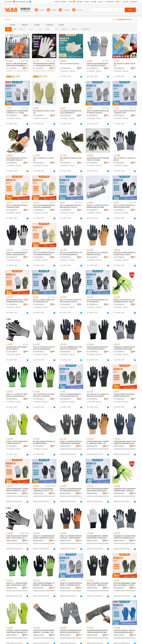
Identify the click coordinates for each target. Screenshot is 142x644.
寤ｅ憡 (27, 66)
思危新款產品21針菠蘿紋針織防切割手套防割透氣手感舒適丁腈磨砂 (124, 348)
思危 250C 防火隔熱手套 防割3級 (70, 64)
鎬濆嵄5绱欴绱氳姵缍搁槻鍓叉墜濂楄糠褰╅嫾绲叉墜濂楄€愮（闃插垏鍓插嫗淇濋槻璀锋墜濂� (125, 584)
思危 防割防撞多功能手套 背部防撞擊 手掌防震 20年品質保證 (98, 159)
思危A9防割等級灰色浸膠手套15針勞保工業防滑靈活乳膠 (98, 301)
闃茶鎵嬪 (44, 71)
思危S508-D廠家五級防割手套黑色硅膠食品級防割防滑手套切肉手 (71, 206)
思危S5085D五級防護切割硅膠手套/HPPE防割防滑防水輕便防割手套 (71, 395)
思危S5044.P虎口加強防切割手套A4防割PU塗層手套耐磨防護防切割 (71, 254)
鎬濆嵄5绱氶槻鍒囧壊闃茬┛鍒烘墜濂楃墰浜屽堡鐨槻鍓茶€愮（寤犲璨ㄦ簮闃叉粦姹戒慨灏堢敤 (17, 490)
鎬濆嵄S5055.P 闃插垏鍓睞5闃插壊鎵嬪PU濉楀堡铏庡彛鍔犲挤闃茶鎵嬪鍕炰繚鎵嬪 (71, 490)
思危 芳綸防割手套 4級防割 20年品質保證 (124, 65)
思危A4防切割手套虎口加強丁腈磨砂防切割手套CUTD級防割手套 (44, 395)
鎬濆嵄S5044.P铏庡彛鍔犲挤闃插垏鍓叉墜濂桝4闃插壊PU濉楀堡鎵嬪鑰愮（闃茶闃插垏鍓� (71, 443)
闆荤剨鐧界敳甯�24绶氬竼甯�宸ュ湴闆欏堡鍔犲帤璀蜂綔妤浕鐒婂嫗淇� (44, 65)
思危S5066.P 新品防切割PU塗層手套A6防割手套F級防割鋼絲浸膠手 (44, 348)
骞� (27, 68)
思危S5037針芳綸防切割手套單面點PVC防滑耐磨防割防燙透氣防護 (44, 254)
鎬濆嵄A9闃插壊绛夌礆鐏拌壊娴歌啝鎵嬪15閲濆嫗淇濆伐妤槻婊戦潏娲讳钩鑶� (98, 490)
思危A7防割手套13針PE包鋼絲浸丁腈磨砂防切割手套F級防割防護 (98, 395)
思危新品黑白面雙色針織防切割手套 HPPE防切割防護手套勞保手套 (97, 348)
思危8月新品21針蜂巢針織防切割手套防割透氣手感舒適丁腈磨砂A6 (125, 254)
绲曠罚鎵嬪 (10, 71)
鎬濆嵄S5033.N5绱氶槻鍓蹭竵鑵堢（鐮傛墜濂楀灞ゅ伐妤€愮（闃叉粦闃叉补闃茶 (44, 490)
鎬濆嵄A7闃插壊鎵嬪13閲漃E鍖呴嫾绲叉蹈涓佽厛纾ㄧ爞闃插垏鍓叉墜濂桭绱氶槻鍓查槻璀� (98, 584)
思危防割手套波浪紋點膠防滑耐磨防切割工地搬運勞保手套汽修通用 (97, 65)
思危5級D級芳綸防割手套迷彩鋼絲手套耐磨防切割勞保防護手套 (124, 395)
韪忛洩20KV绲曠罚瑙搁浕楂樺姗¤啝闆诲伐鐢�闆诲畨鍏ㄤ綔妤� (17, 65)
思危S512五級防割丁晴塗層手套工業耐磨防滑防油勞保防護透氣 (124, 206)
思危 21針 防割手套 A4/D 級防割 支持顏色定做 (125, 159)
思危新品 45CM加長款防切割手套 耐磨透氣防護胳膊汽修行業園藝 (97, 206)
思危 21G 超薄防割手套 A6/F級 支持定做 (44, 159)
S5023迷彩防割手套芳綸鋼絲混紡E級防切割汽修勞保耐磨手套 (71, 112)
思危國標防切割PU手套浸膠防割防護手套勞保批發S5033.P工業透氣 (17, 112)
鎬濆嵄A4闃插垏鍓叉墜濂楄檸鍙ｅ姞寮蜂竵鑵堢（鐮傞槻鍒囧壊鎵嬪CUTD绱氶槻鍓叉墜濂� (44, 584)
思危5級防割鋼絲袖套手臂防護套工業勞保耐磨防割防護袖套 (44, 442)
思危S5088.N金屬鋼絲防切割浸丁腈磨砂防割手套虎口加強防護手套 (71, 348)
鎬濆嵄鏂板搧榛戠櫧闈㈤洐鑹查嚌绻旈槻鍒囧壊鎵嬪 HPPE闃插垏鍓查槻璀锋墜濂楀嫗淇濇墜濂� (97, 537)
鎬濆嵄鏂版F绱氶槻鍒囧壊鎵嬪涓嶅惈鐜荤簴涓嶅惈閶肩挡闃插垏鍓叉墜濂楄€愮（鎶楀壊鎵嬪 (71, 632)
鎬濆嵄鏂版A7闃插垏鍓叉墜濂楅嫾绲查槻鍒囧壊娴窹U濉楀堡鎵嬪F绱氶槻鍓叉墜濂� (17, 632)
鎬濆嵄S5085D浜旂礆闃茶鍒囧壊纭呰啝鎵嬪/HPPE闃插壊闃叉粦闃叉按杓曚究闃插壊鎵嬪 (71, 584)
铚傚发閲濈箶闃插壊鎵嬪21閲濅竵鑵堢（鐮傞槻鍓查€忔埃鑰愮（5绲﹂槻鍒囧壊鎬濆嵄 (98, 443)
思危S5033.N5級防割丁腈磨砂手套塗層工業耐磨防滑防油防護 (44, 301)
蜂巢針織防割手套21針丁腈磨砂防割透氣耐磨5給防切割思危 (97, 254)
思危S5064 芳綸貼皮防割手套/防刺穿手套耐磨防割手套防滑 (17, 206)
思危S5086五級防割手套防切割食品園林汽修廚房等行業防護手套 (98, 112)
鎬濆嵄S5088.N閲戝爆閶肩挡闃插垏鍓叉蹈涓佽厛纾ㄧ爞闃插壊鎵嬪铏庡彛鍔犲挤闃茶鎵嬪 (71, 537)
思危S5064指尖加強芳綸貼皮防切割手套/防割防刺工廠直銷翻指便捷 (44, 206)
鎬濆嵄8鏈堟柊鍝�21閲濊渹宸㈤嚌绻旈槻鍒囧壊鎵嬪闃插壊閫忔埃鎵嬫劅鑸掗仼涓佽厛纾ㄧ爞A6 (125, 443)
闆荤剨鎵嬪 (51, 71)
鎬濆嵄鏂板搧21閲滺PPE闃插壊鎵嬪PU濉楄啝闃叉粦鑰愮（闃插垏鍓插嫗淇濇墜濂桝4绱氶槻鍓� (125, 490)
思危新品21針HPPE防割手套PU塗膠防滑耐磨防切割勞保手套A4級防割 (124, 301)
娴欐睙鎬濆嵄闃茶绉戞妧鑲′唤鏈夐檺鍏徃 (66, 446)
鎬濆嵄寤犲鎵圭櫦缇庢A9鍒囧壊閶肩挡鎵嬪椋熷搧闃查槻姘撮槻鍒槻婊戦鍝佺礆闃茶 (124, 632)
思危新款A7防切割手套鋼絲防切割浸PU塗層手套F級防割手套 (17, 442)
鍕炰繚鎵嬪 (37, 71)
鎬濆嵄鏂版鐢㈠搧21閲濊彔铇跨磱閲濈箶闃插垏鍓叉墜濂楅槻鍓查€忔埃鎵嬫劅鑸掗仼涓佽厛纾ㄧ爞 (125, 537)
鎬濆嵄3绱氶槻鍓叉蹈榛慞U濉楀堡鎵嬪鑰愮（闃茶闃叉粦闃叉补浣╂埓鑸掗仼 (17, 537)
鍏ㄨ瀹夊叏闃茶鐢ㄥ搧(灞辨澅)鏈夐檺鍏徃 (12, 68)
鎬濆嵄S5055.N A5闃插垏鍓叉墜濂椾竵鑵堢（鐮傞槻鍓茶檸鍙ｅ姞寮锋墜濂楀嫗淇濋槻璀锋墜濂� (17, 584)
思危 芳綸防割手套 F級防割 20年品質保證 (71, 159)
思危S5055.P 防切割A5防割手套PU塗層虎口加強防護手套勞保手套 (71, 301)
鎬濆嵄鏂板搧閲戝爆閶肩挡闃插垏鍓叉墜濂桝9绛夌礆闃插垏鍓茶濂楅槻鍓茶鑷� (97, 632)
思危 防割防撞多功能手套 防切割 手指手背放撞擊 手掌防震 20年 (17, 159)
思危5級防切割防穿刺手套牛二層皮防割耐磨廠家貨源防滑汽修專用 (17, 301)
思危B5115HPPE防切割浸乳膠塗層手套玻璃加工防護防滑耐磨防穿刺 (17, 254)
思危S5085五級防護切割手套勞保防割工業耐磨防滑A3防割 (125, 112)
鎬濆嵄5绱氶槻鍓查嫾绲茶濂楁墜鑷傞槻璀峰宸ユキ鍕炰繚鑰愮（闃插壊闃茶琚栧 (44, 632)
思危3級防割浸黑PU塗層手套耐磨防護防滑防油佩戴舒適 (17, 348)
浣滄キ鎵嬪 (17, 71)
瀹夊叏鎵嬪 (25, 71)
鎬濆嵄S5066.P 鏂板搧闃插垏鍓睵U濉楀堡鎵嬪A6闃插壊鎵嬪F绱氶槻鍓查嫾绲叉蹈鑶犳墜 (44, 537)
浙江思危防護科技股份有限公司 (66, 68)
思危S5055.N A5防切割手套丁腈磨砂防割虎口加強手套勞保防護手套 (17, 395)
